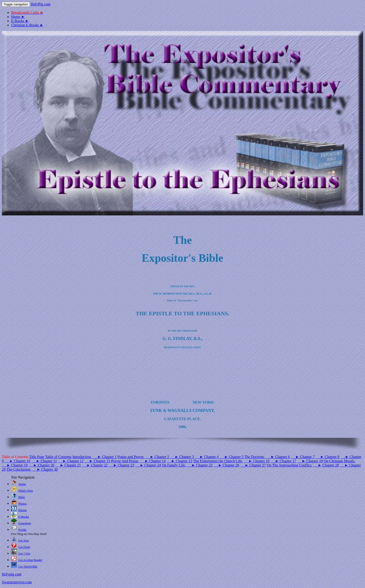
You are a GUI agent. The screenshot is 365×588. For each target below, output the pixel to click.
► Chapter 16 (257, 461)
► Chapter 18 (310, 461)
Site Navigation (23, 477)
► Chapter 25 (199, 465)
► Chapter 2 (157, 457)
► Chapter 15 (179, 461)
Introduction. (82, 457)
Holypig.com (12, 574)
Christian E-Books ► (27, 25)
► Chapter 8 (327, 457)
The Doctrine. (255, 457)
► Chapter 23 (121, 465)
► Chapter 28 (326, 465)
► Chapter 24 (148, 465)
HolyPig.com (41, 4)
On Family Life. (174, 465)
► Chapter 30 (45, 469)
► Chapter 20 (41, 465)
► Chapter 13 (97, 461)
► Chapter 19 (15, 465)
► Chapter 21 (68, 465)
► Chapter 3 (182, 457)
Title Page (37, 457)
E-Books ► (20, 21)
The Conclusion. (19, 469)
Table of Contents (58, 457)
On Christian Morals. (340, 461)
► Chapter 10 (17, 461)
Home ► (18, 17)
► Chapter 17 (283, 461)
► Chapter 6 (278, 457)
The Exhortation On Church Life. (218, 461)
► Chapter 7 (303, 457)
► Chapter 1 (105, 457)
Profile (22, 530)
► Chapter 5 (231, 457)
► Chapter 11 (44, 461)
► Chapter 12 (71, 461)
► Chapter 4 (207, 457)
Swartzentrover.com (17, 582)
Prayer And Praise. (125, 461)
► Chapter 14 (153, 461)
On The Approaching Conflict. (289, 465)
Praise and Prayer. (131, 457)
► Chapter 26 (226, 465)
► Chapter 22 (95, 465)
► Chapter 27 (253, 465)
